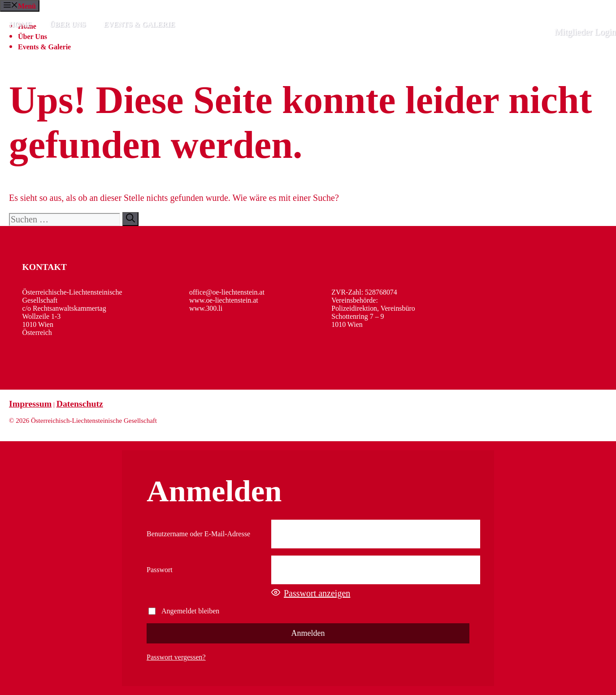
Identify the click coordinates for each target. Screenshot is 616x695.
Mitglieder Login (585, 32)
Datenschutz (80, 404)
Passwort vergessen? (176, 657)
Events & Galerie (139, 24)
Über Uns (68, 24)
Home (20, 24)
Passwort (160, 570)
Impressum (30, 404)
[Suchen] (130, 219)
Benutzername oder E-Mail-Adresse (198, 534)
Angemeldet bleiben (184, 611)
